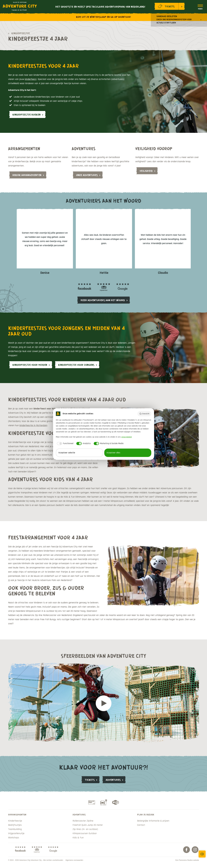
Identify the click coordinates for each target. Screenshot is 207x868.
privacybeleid (127, 437)
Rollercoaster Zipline (83, 821)
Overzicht (144, 414)
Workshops (14, 838)
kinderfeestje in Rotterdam (33, 425)
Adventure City (20, 6)
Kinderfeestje (21, 33)
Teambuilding (15, 829)
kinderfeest (31, 79)
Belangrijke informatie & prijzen (153, 821)
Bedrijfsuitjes (15, 825)
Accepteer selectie (67, 453)
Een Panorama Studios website (187, 860)
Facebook (187, 850)
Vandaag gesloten (174, 19)
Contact (141, 825)
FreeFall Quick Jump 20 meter (88, 825)
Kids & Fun (78, 838)
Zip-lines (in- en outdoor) (85, 829)
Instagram (195, 850)
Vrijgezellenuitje (16, 833)
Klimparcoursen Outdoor (85, 833)
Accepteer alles (113, 453)
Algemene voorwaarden (74, 860)
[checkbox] (65, 444)
